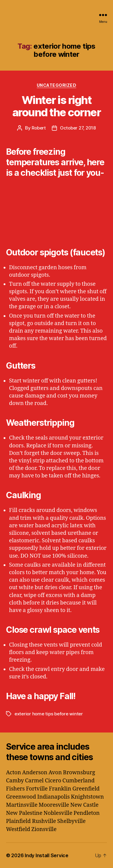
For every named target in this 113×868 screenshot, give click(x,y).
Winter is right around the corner (57, 106)
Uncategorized (57, 85)
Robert (39, 128)
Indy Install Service (47, 855)
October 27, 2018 (78, 128)
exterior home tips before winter (49, 714)
